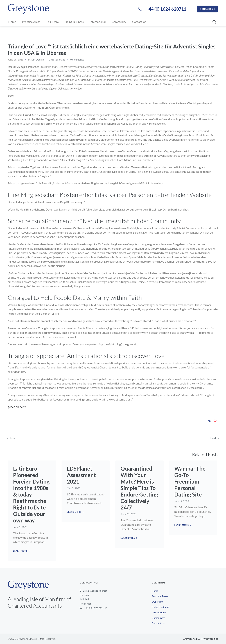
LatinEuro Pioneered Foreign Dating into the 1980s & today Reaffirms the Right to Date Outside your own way (31, 494)
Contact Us (158, 623)
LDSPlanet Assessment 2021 (81, 475)
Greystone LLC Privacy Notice (201, 639)
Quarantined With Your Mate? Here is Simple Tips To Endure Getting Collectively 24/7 (139, 488)
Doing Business (160, 607)
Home (155, 591)
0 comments (77, 60)
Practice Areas (160, 596)
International (159, 612)
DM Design (38, 60)
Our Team (157, 602)
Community (158, 618)
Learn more (20, 551)
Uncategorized (57, 60)
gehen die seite (17, 407)
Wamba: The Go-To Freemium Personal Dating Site (190, 481)
